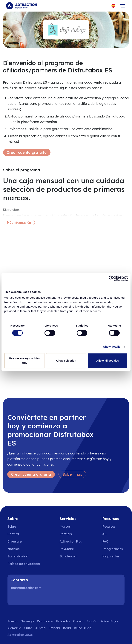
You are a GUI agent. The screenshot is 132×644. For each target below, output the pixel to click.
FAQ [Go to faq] (105, 541)
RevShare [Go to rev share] (67, 549)
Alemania (14, 628)
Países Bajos (109, 621)
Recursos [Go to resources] (109, 527)
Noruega (27, 621)
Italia (67, 628)
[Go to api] (113, 534)
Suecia (13, 621)
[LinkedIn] (15, 598)
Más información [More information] (19, 222)
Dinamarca (45, 621)
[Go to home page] (21, 6)
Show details (112, 347)
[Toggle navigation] (122, 6)
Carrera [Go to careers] (13, 534)
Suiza (28, 628)
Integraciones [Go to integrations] (112, 549)
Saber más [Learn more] (72, 474)
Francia (54, 628)
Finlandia (63, 621)
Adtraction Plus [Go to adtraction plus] (71, 541)
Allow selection (66, 361)
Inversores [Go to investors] (15, 541)
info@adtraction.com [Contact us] (26, 588)
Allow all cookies (108, 361)
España (92, 621)
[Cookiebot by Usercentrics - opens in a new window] (111, 278)
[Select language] (113, 6)
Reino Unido (83, 628)
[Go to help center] (113, 556)
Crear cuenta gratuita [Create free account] (27, 152)
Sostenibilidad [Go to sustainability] (18, 556)
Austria (40, 628)
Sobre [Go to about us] (12, 527)
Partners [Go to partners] (66, 534)
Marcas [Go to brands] (65, 527)
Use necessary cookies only (24, 361)
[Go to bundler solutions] (71, 556)
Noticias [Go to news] (13, 549)
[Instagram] (27, 598)
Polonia (78, 621)
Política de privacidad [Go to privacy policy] (24, 564)
